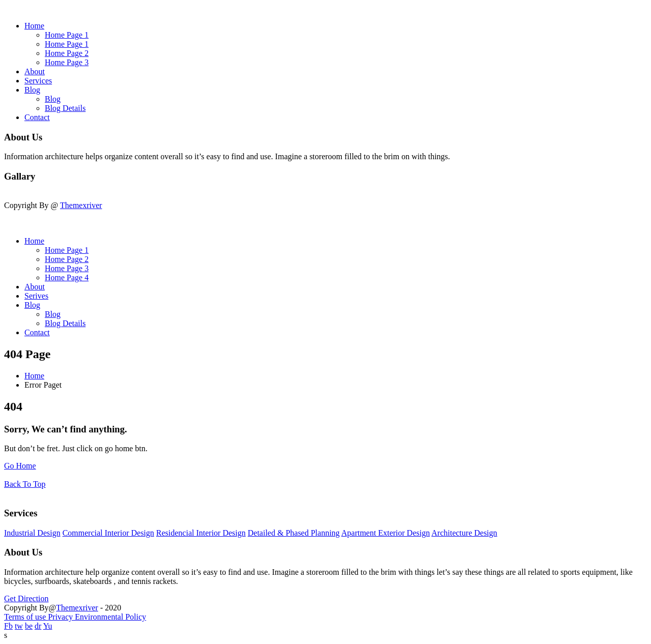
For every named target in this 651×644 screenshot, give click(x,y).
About (35, 71)
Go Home (20, 466)
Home (34, 26)
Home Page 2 (67, 53)
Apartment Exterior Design (386, 533)
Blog (32, 90)
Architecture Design (464, 533)
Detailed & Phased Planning (294, 533)
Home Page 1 (67, 35)
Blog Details (65, 108)
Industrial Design (32, 533)
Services (38, 81)
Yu (48, 626)
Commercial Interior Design (108, 533)
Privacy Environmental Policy (97, 617)
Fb (8, 626)
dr (38, 626)
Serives (36, 296)
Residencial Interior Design (201, 533)
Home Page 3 (67, 62)
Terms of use (26, 617)
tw (19, 626)
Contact (37, 117)
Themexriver (81, 205)
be (29, 626)
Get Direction (26, 598)
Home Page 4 (67, 277)
